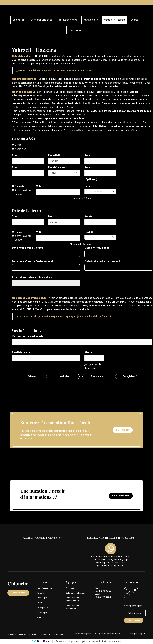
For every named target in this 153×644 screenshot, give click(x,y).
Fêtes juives (42, 608)
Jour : (16, 216)
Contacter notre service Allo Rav (73, 599)
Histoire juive (43, 613)
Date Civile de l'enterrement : (103, 261)
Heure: (89, 186)
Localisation (75, 30)
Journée (18, 186)
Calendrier (18, 20)
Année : (89, 216)
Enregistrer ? (130, 376)
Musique (40, 618)
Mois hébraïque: (58, 167)
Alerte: (89, 352)
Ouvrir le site (134, 620)
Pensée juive (43, 598)
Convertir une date (41, 20)
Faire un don (123, 430)
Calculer (32, 376)
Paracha (41, 593)
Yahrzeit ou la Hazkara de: (28, 336)
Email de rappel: (22, 352)
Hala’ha (40, 603)
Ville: (39, 186)
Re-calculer (97, 376)
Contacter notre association (73, 607)
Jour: (15, 155)
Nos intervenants (45, 588)
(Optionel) (91, 179)
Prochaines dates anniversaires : (32, 277)
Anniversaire (91, 20)
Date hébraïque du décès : (28, 248)
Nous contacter (121, 496)
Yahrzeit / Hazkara (115, 20)
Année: (89, 155)
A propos (70, 588)
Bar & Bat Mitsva (68, 20)
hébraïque (19, 149)
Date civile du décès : (97, 248)
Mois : (52, 216)
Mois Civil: (54, 155)
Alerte (135, 20)
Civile (17, 145)
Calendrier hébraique (76, 593)
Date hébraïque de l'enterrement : (33, 261)
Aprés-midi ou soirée (21, 192)
